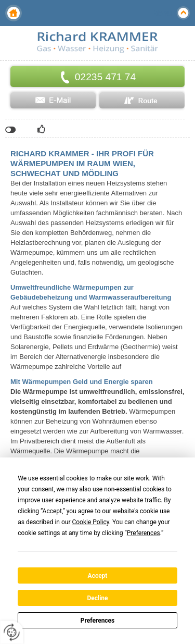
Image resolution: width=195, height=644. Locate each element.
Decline (97, 598)
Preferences (98, 621)
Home (14, 13)
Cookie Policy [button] (90, 522)
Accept (98, 576)
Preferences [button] (144, 533)
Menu (162, 13)
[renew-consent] (12, 632)
